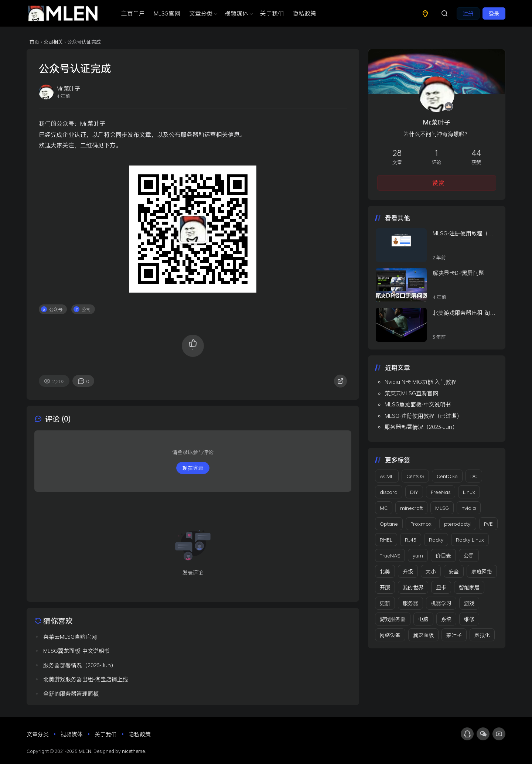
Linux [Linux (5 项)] (469, 492)
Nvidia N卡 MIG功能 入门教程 (421, 382)
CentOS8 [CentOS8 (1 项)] (447, 476)
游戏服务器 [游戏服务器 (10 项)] (393, 619)
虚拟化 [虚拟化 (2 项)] (482, 635)
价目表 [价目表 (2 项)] (443, 555)
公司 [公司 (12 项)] (469, 555)
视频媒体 (238, 13)
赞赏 (438, 183)
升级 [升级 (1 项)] (408, 571)
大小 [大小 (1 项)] (431, 571)
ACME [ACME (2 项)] (387, 476)
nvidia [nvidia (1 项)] (469, 508)
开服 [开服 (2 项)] (385, 587)
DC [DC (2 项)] (474, 476)
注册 (468, 13)
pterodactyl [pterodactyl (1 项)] (458, 524)
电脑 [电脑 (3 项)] (423, 619)
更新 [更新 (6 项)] (385, 603)
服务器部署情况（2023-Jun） (421, 427)
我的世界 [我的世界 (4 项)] (413, 587)
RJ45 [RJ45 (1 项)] (411, 540)
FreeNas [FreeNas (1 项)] (441, 492)
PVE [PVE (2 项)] (488, 524)
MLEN (85, 751)
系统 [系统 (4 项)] (446, 619)
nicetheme (133, 751)
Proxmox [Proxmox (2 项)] (421, 524)
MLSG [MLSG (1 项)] (442, 508)
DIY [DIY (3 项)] (414, 492)
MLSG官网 (167, 13)
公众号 (56, 309)
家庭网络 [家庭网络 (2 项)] (482, 571)
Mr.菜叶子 (437, 122)
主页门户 (133, 13)
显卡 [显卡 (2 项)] (441, 587)
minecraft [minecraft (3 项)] (411, 508)
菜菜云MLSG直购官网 (411, 393)
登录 (494, 13)
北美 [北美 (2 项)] (385, 571)
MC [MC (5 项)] (384, 508)
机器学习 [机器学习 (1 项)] (441, 603)
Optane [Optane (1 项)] (389, 524)
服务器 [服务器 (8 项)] (410, 603)
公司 (86, 309)
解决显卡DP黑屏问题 (458, 273)
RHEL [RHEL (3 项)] (386, 540)
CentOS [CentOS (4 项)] (415, 476)
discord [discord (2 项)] (389, 492)
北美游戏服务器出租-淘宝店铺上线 (464, 313)
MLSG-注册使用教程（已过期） (463, 233)
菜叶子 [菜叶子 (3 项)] (454, 635)
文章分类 (202, 13)
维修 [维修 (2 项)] (469, 619)
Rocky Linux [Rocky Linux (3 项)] (470, 540)
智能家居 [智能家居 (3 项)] (469, 587)
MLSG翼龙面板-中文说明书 (418, 404)
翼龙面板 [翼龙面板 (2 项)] (423, 635)
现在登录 (193, 468)
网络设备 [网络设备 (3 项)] (390, 635)
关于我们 (272, 13)
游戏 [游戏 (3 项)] (469, 603)
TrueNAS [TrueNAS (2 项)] (390, 555)
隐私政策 (304, 13)
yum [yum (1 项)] (418, 555)
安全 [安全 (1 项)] (454, 571)
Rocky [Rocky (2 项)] (436, 540)
